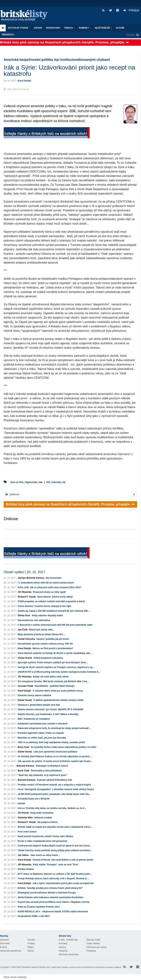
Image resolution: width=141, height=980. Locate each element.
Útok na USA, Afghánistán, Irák (26, 482)
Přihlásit (131, 10)
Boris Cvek (24, 747)
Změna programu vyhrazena (48, 658)
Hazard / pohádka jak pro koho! (53, 639)
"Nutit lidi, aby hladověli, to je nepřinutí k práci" (43, 775)
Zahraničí (5, 940)
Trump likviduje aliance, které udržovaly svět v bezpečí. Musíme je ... (54, 879)
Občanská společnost (11, 951)
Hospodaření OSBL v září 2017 (34, 916)
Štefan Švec (24, 616)
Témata (69, 28)
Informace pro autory (96, 947)
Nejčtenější (103, 28)
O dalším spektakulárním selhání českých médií (58, 700)
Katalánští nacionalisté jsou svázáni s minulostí (43, 724)
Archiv (38, 28)
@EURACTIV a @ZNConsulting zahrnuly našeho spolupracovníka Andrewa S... (59, 672)
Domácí (31, 940)
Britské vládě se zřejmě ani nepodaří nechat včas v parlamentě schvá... (55, 827)
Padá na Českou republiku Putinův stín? (39, 907)
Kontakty (63, 943)
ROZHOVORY (53, 28)
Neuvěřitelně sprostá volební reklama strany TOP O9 (45, 644)
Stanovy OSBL (94, 940)
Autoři (120, 28)
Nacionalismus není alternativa (34, 620)
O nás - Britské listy (68, 940)
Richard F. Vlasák (27, 597)
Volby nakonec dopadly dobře (47, 616)
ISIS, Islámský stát (56, 482)
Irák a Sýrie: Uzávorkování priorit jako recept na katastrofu (63, 883)
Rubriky (85, 28)
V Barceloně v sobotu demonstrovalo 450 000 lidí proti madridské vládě (55, 625)
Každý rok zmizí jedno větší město (51, 677)
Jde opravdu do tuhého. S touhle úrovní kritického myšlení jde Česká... (55, 761)
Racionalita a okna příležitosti (46, 771)
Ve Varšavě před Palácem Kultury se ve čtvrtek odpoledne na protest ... (55, 756)
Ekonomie (5, 943)
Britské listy (26, 16)
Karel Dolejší (25, 81)
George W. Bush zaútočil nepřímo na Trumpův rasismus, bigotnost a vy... (56, 667)
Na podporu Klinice (48, 822)
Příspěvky (8, 35)
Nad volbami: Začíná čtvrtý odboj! (55, 597)
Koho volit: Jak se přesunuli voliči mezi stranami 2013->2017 (49, 587)
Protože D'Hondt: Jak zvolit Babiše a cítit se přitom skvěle (63, 860)
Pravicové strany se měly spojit (49, 592)
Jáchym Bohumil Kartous (31, 578)
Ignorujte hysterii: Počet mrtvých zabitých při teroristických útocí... (53, 663)
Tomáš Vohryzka (26, 639)
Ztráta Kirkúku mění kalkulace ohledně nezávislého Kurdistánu (51, 897)
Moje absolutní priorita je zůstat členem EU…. (42, 634)
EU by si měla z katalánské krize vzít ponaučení (43, 841)
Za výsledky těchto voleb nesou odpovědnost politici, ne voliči (64, 747)
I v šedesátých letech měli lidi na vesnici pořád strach (46, 583)
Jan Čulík (23, 630)
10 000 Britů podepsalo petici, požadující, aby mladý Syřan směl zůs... (54, 794)
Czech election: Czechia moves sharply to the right (44, 606)
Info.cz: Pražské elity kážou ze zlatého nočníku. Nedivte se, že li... (52, 808)
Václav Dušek (25, 658)
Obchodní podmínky (69, 954)
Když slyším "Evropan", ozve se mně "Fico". (56, 865)
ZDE (73, 111)
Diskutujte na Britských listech (52, 766)
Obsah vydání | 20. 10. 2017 (24, 572)
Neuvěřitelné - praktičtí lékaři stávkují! (55, 686)
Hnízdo (21, 803)
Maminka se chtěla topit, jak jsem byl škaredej (42, 738)
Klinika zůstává (26, 869)
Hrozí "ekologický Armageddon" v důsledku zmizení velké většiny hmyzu (56, 789)
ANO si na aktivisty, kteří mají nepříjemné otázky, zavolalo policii (51, 742)
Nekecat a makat (43, 818)
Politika (31, 943)
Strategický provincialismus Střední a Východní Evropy (47, 893)
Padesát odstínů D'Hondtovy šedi (55, 780)
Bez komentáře (54, 578)
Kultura (3, 947)
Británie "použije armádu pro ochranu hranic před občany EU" (50, 888)
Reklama (63, 951)
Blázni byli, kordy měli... (41, 630)
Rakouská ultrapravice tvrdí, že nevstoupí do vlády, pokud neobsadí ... (55, 728)
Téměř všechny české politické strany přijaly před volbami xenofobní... (55, 850)
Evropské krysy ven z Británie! (34, 799)
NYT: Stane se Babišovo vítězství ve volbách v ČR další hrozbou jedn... (55, 874)
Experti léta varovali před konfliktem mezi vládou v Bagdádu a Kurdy (54, 902)
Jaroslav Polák (26, 686)
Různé (31, 951)
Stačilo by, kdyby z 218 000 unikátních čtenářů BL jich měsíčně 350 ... (54, 611)
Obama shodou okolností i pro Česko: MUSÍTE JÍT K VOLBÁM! (51, 709)
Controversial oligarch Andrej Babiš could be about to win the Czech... (55, 846)
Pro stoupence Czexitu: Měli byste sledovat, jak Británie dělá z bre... (53, 681)
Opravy (62, 947)
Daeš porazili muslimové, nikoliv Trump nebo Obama (45, 836)
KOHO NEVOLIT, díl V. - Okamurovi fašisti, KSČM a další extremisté (53, 912)
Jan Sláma (23, 855)
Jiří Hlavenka (25, 592)
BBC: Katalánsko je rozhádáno (34, 719)
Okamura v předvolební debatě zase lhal (39, 705)
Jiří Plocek (23, 813)
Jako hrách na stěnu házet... (45, 855)
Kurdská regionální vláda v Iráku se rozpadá (41, 733)
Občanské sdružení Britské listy (36, 967)
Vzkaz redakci (93, 943)
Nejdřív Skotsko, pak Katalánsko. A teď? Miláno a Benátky (48, 714)
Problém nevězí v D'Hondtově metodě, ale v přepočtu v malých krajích (54, 785)
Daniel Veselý (25, 700)
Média (31, 947)
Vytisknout (12, 494)
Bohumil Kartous (25, 766)
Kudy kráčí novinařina (42, 813)
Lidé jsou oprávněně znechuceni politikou (55, 752)
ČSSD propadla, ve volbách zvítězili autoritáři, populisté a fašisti (51, 601)
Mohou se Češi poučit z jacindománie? (53, 648)
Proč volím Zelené (27, 832)
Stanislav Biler (25, 818)
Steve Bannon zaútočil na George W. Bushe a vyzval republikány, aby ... (55, 653)
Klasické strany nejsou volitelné (35, 695)
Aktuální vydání (19, 28)
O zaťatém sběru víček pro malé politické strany (58, 691)
